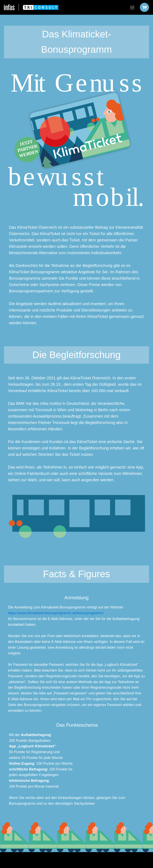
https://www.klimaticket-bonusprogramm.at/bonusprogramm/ (56, 613)
